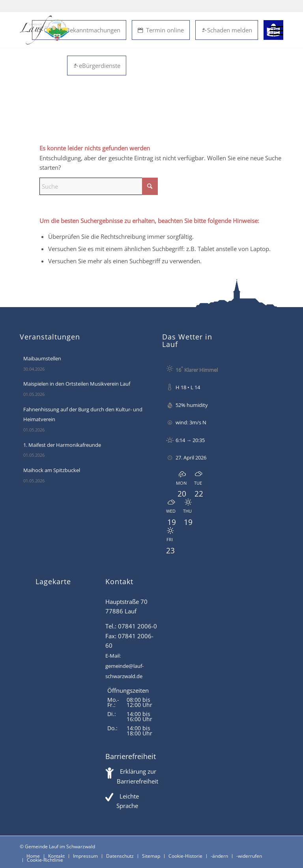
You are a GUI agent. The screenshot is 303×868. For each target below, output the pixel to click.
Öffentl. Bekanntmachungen (79, 30)
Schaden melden (227, 30)
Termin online (161, 30)
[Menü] (272, 30)
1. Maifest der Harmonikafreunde (62, 445)
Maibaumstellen (42, 358)
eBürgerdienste (97, 66)
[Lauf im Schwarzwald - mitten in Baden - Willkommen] (45, 30)
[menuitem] (272, 30)
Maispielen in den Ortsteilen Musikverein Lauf (77, 384)
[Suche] (99, 151)
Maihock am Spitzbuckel (52, 470)
